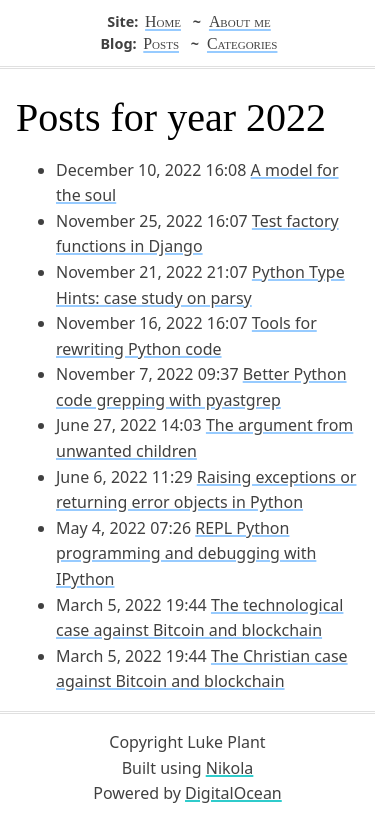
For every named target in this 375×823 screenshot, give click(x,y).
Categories (242, 43)
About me (240, 21)
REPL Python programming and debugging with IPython (186, 553)
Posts (161, 43)
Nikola (230, 768)
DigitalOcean (233, 793)
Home (163, 21)
